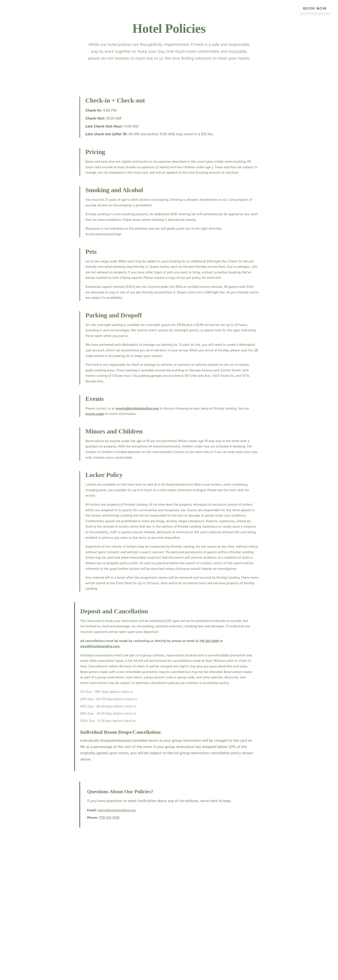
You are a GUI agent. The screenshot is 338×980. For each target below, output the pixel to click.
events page (95, 414)
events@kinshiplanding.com (137, 409)
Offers (256, 9)
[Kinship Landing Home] (17, 9)
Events (139, 9)
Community (281, 9)
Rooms (118, 9)
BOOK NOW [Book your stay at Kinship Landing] (315, 9)
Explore (234, 9)
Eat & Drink (164, 9)
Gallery (210, 9)
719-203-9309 (209, 641)
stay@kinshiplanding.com (100, 647)
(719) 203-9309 (109, 818)
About (189, 9)
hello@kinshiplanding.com (117, 810)
